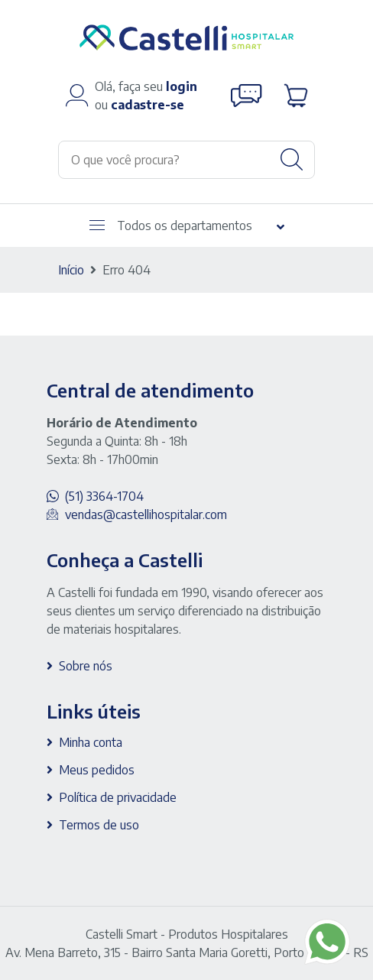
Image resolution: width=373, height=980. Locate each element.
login (182, 86)
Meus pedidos (97, 770)
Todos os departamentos (171, 226)
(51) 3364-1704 (104, 496)
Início (71, 270)
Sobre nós (86, 666)
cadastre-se (148, 105)
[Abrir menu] (97, 225)
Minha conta (91, 742)
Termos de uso (99, 825)
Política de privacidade (118, 797)
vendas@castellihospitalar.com (146, 514)
